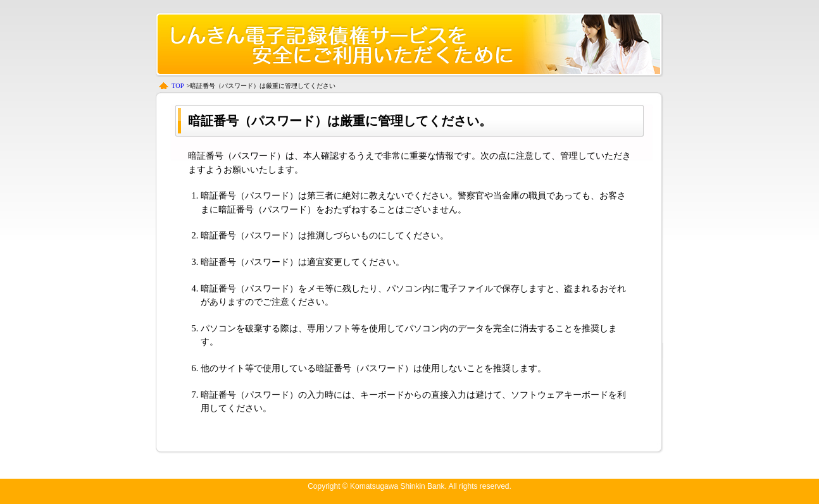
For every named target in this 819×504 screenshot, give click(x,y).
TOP (178, 86)
